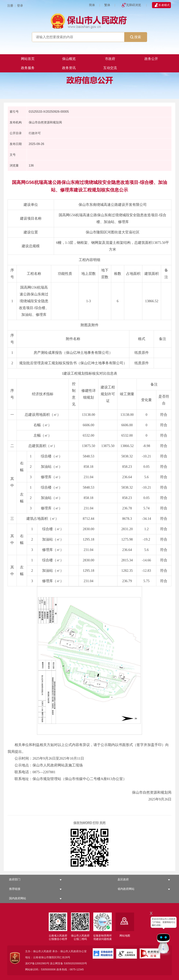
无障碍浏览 (133, 5)
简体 (92, 5)
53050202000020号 (75, 963)
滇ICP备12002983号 (37, 963)
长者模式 (164, 5)
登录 (20, 6)
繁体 (107, 5)
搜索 (136, 37)
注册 (10, 6)
